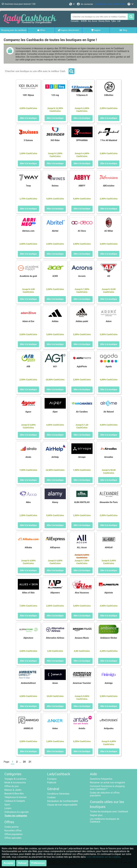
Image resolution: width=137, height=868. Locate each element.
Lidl (119, 21)
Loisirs (8, 808)
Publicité (52, 783)
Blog (123, 30)
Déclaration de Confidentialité (62, 801)
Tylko (114, 21)
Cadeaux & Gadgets (15, 801)
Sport (7, 805)
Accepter (9, 863)
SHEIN (84, 21)
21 (30, 762)
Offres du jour (12, 786)
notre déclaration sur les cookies (103, 857)
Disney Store (104, 21)
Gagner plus (96, 815)
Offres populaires (13, 834)
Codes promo (11, 827)
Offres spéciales (13, 838)
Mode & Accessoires (15, 783)
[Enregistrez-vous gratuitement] (110, 4)
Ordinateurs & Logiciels (16, 812)
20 (24, 762)
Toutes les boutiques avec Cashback (109, 812)
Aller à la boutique (28, 118)
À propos (52, 779)
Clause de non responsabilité (62, 805)
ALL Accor (93, 21)
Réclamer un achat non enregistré (107, 783)
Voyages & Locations (15, 779)
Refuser (22, 863)
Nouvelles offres (13, 831)
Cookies (51, 797)
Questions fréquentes (101, 779)
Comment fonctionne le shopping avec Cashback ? (107, 788)
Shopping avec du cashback (14, 30)
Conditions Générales (58, 794)
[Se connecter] (85, 4)
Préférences (38, 863)
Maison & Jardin (13, 790)
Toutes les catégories (16, 816)
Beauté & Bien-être (14, 794)
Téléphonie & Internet (16, 797)
